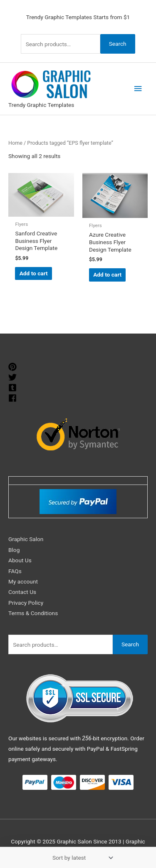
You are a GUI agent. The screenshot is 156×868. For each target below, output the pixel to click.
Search (118, 44)
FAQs (15, 571)
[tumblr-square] (14, 388)
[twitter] (14, 377)
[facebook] (14, 398)
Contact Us (22, 592)
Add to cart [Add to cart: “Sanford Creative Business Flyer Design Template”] (34, 273)
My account (23, 581)
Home (15, 143)
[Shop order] (81, 858)
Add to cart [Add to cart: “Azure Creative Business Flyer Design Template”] (107, 274)
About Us (20, 560)
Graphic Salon (26, 539)
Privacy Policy (26, 603)
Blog (14, 550)
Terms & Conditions (33, 613)
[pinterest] (14, 367)
